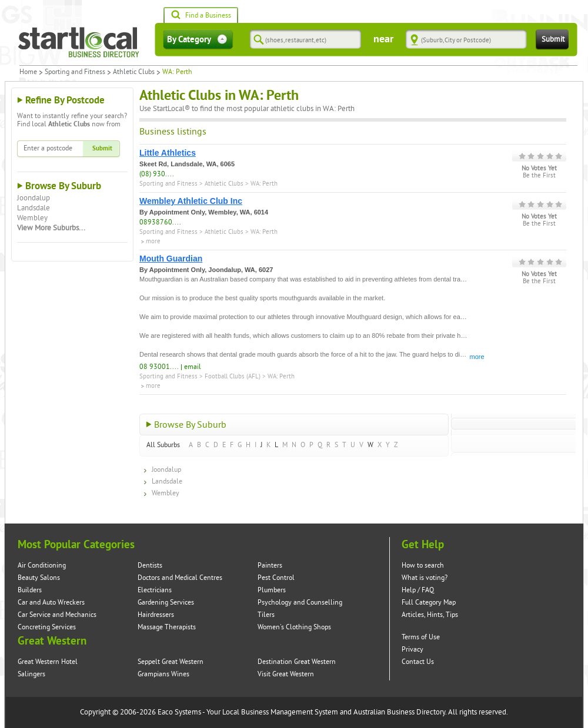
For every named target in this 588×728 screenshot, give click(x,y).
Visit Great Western (286, 674)
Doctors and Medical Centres (180, 578)
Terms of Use (421, 637)
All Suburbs (163, 445)
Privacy (412, 650)
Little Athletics (168, 153)
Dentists (150, 566)
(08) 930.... (157, 174)
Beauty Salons (39, 578)
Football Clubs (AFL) (233, 376)
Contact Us (418, 662)
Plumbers (272, 590)
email (193, 367)
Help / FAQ (418, 590)
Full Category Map (429, 603)
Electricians (155, 590)
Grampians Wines (163, 674)
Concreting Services (47, 627)
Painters (270, 566)
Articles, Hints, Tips (430, 615)
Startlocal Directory (79, 42)
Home (28, 72)
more (153, 241)
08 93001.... (159, 367)
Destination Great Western (297, 662)
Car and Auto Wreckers (51, 603)
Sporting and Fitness (75, 72)
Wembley (32, 218)
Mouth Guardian (171, 259)
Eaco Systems (179, 712)
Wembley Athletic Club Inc (191, 201)
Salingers (31, 674)
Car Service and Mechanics (57, 615)
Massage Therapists (167, 627)
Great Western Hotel (48, 662)
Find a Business (201, 16)
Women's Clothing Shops (294, 627)
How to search (423, 566)
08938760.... (160, 222)
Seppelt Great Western (171, 662)
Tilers (266, 615)
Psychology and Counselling (300, 603)
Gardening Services (166, 603)
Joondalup (34, 198)
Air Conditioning (42, 566)
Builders (30, 590)
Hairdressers (156, 615)
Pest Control (276, 578)
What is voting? (425, 578)
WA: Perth (264, 184)
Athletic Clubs (134, 72)
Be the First (539, 176)
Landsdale (34, 208)
